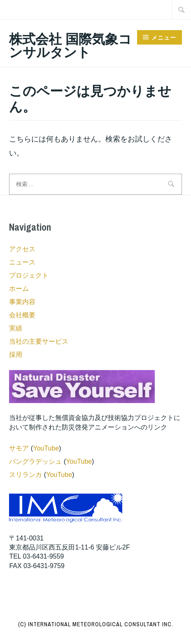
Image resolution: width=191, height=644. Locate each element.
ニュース (22, 262)
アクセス (22, 249)
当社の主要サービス (39, 341)
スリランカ (26, 475)
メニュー (164, 38)
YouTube (46, 448)
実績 (16, 328)
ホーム (19, 289)
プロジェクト (29, 275)
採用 (16, 355)
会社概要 (22, 315)
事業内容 (22, 302)
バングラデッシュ (35, 461)
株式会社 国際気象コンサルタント (70, 46)
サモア (19, 448)
